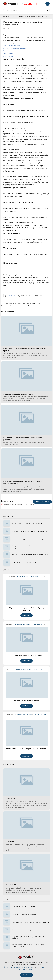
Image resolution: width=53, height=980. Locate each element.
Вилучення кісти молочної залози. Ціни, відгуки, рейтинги (23, 439)
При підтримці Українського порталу (18, 967)
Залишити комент (42, 502)
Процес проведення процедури (16, 48)
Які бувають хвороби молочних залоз (18, 394)
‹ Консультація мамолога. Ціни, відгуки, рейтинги (21, 304)
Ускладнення (9, 53)
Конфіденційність (25, 969)
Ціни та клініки (9, 56)
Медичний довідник (10, 16)
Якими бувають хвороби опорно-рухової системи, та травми (25, 350)
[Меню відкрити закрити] (48, 4)
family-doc (11, 296)
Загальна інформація (12, 46)
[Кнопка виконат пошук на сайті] (47, 10)
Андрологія (10, 799)
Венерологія (11, 884)
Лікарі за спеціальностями (27, 16)
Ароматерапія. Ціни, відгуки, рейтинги (26, 655)
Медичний (22, 4)
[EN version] (41, 967)
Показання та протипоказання (15, 51)
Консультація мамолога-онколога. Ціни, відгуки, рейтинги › (25, 306)
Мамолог (40, 16)
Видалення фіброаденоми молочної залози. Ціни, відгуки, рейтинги (23, 482)
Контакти (26, 975)
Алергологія (11, 841)
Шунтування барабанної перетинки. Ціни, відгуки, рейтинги (27, 750)
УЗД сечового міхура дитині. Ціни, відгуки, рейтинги (26, 609)
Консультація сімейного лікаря (26, 701)
